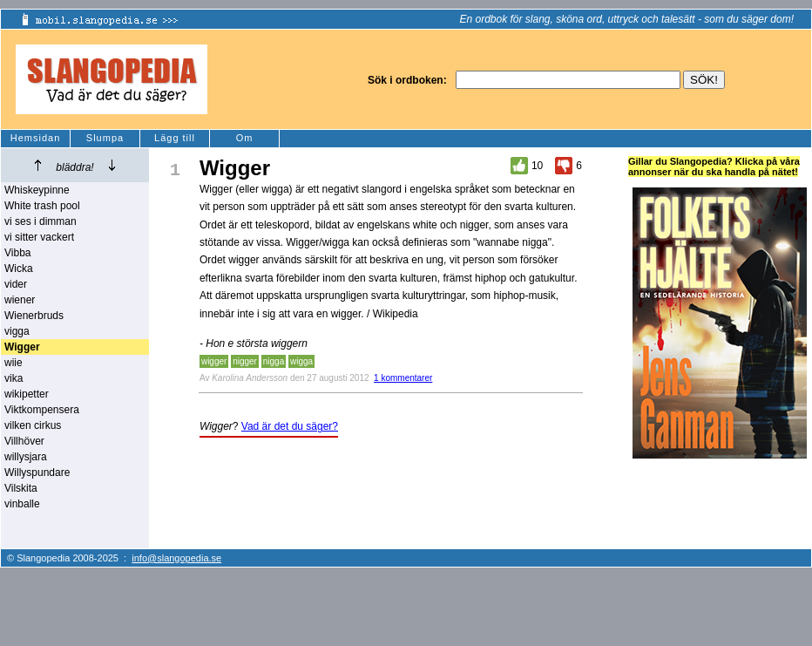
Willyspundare (37, 473)
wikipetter (27, 394)
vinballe (22, 504)
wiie (14, 363)
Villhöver (24, 441)
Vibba (17, 253)
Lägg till (175, 138)
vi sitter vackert (39, 237)
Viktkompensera (42, 410)
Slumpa (105, 138)
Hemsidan (36, 138)
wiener (20, 300)
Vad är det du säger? (290, 426)
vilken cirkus (33, 425)
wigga (301, 361)
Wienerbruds (34, 316)
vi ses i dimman (41, 221)
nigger (245, 361)
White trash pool (42, 206)
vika (14, 378)
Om (245, 138)
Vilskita (21, 488)
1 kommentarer (403, 378)
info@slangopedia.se (176, 558)
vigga (17, 331)
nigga (274, 361)
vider (16, 284)
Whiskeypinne (37, 190)
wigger (214, 361)
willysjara (26, 457)
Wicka (19, 269)
